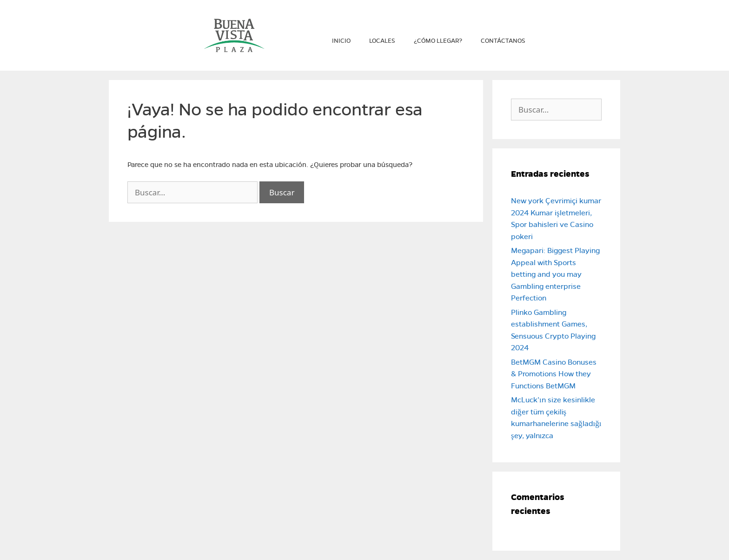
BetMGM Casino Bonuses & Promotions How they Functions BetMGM (554, 374)
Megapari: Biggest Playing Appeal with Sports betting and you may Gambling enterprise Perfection (555, 274)
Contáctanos (503, 41)
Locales (382, 41)
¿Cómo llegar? (438, 41)
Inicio (341, 41)
